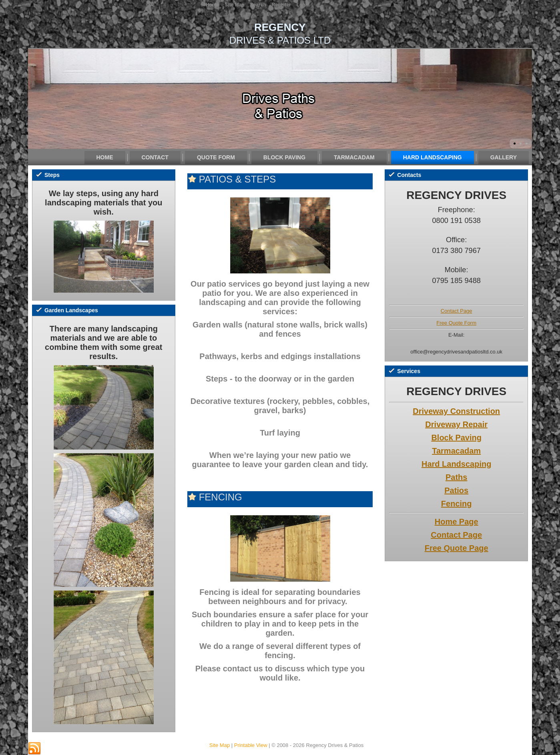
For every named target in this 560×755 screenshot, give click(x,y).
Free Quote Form (456, 323)
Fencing (457, 504)
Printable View (251, 745)
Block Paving (284, 157)
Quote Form (216, 157)
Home (105, 157)
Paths (456, 477)
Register (281, 5)
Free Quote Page (457, 548)
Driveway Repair (456, 424)
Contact (155, 157)
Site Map (220, 745)
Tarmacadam (354, 157)
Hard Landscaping (433, 157)
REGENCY (280, 27)
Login (303, 5)
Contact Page (457, 311)
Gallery (504, 157)
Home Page (457, 522)
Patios (456, 490)
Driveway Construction (456, 411)
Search (258, 5)
